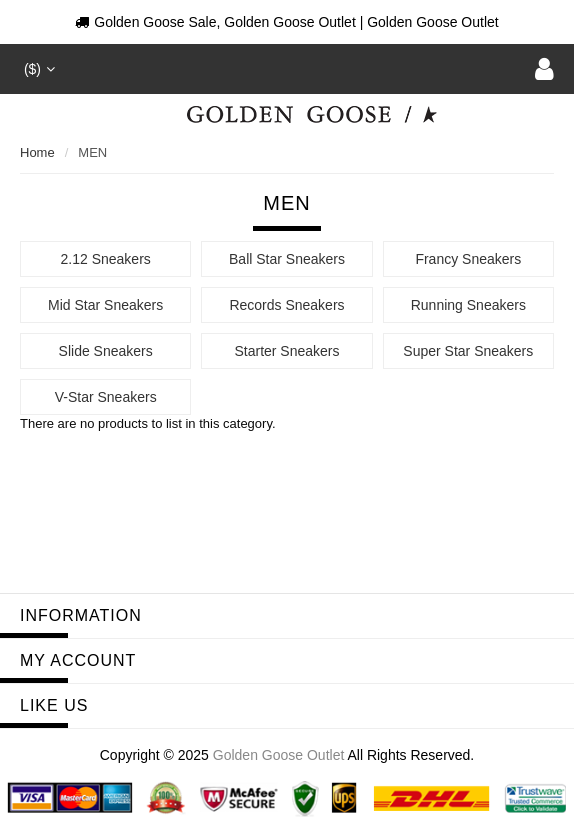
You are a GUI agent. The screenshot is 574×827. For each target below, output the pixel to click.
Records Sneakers (286, 305)
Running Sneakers (468, 305)
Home (37, 152)
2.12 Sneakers (106, 259)
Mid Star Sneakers (105, 305)
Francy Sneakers (468, 259)
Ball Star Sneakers (287, 259)
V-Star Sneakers (106, 397)
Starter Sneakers (286, 351)
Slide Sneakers (106, 351)
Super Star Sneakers (468, 351)
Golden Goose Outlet (279, 755)
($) (37, 69)
